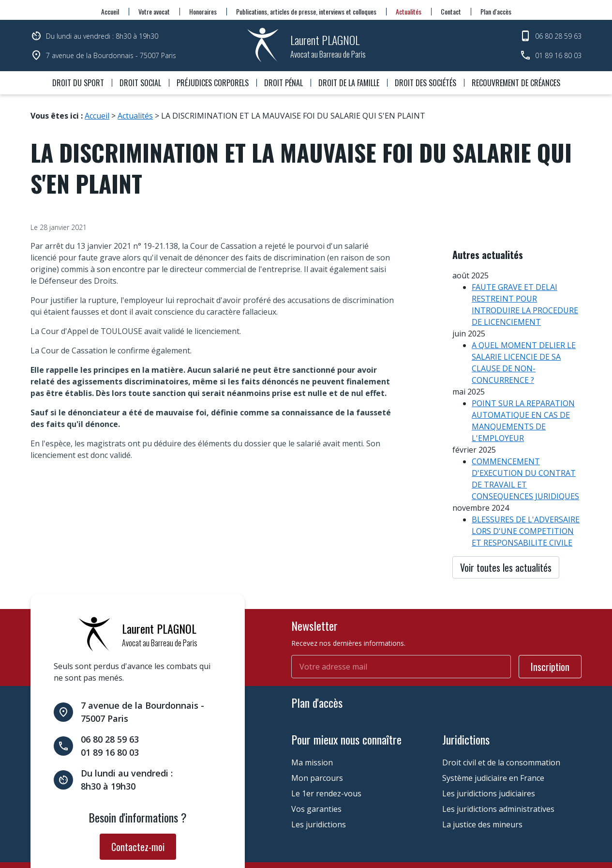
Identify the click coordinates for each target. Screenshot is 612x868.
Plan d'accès (496, 11)
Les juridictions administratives (498, 768)
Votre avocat (154, 11)
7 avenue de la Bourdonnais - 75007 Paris (111, 55)
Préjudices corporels (213, 83)
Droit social (140, 83)
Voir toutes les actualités (506, 541)
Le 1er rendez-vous (326, 752)
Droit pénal (284, 83)
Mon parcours (317, 737)
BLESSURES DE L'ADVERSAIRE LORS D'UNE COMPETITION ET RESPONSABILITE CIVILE (526, 505)
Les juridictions (319, 783)
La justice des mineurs (482, 783)
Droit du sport (78, 83)
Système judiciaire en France (493, 737)
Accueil (110, 11)
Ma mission (312, 721)
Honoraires (203, 11)
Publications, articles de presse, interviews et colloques (306, 11)
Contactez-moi (138, 806)
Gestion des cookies (271, 841)
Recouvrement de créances (516, 83)
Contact (451, 11)
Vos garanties (316, 768)
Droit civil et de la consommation (501, 721)
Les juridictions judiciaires (489, 752)
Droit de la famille (349, 83)
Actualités (409, 11)
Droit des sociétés (425, 83)
